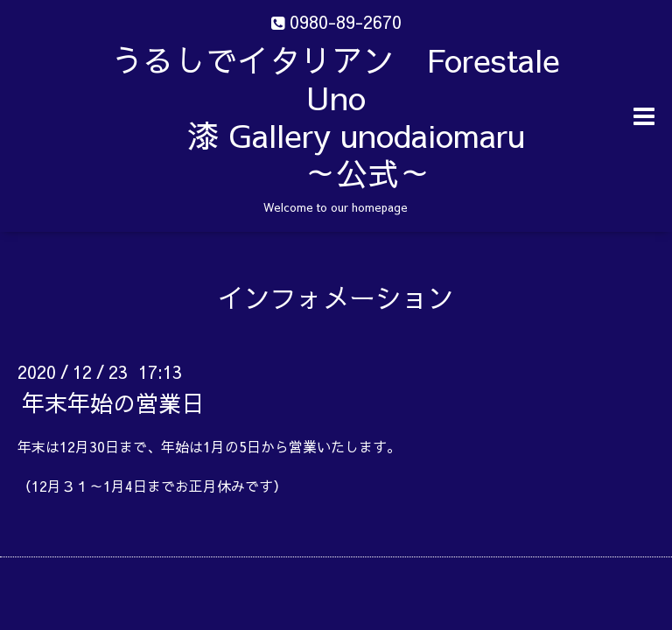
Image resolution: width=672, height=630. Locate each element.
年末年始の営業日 (113, 402)
